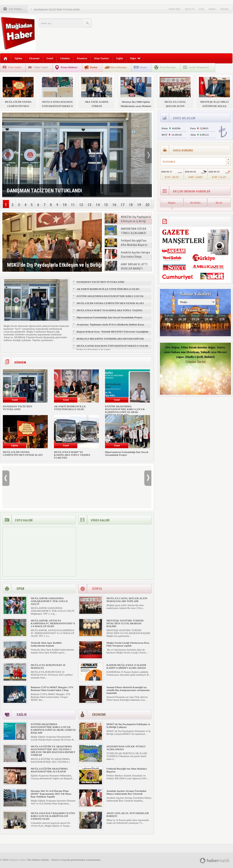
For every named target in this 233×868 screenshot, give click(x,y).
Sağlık (120, 58)
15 (106, 205)
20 (147, 205)
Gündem (65, 58)
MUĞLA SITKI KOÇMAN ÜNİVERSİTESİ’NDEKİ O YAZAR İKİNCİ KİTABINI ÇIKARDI (112, 348)
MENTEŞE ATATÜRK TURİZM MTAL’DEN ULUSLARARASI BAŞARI (125, 623)
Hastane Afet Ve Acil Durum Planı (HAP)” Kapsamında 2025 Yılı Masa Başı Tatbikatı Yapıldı (51, 794)
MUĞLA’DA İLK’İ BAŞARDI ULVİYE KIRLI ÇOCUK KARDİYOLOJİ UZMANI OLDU (53, 816)
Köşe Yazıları (101, 58)
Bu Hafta (195, 203)
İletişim (224, 9)
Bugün (172, 203)
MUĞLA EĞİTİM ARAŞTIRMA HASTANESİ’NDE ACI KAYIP (49, 770)
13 (89, 205)
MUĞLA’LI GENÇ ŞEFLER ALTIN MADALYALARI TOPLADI (127, 600)
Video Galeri (41, 67)
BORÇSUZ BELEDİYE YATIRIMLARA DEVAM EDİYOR (110, 339)
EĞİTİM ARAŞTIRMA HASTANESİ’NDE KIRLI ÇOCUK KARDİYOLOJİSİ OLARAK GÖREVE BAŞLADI (110, 298)
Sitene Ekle (174, 9)
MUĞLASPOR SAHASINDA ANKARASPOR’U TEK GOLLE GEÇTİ (49, 601)
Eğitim (18, 58)
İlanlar (94, 67)
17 (123, 205)
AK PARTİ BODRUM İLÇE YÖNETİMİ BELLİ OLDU (108, 289)
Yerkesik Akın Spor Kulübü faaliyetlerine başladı (46, 644)
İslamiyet (82, 58)
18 (131, 205)
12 (81, 205)
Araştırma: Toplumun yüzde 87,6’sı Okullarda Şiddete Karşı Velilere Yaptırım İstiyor (110, 327)
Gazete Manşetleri (199, 67)
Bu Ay (219, 203)
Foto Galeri (15, 67)
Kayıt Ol (190, 9)
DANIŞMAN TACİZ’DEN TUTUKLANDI (57, 9)
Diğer (135, 58)
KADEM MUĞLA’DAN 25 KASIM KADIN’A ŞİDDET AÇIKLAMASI (126, 666)
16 (114, 205)
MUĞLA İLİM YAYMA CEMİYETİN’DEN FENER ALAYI (110, 303)
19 (139, 205)
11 (73, 205)
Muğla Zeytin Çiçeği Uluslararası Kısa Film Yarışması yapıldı (128, 644)
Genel (50, 58)
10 (65, 205)
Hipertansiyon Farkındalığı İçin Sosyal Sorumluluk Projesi (109, 317)
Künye (212, 9)
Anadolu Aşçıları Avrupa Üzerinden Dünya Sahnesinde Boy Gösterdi (126, 792)
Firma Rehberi (69, 67)
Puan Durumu (168, 67)
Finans (143, 67)
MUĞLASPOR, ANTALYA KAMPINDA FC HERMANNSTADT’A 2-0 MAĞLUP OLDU (53, 623)
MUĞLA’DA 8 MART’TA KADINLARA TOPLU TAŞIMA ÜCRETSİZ (109, 312)
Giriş (202, 9)
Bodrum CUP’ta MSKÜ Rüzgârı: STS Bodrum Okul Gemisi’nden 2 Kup (52, 689)
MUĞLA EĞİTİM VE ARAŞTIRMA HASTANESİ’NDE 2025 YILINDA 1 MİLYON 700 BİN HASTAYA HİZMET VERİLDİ (53, 751)
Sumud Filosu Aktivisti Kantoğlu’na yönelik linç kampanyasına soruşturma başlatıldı (128, 690)
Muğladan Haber (17, 860)
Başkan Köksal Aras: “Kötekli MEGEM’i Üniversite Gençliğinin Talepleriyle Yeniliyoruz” (113, 334)
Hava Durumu (119, 67)
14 (98, 205)
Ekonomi (34, 58)
